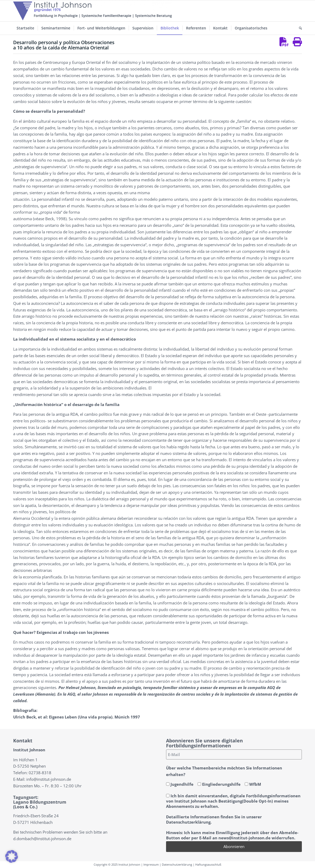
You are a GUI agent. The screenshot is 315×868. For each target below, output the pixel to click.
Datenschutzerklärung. (189, 822)
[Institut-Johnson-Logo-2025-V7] (92, 11)
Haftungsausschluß (208, 864)
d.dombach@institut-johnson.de (42, 839)
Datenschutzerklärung (177, 864)
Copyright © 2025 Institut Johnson (117, 864)
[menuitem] (25, 28)
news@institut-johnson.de (244, 838)
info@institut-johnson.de (49, 779)
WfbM (253, 784)
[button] (12, 856)
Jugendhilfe (180, 784)
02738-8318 (40, 773)
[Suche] (299, 28)
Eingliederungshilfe (219, 784)
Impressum (151, 864)
